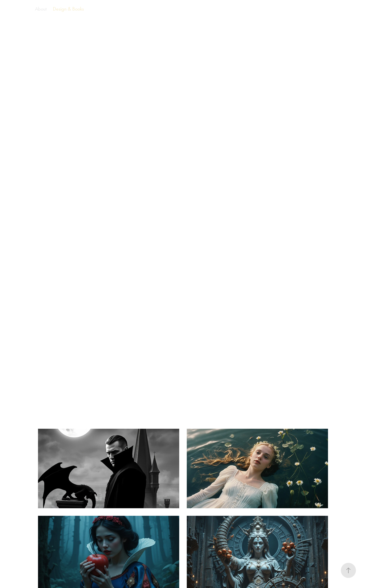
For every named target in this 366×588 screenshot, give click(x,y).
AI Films (20, 9)
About (41, 9)
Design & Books (68, 9)
